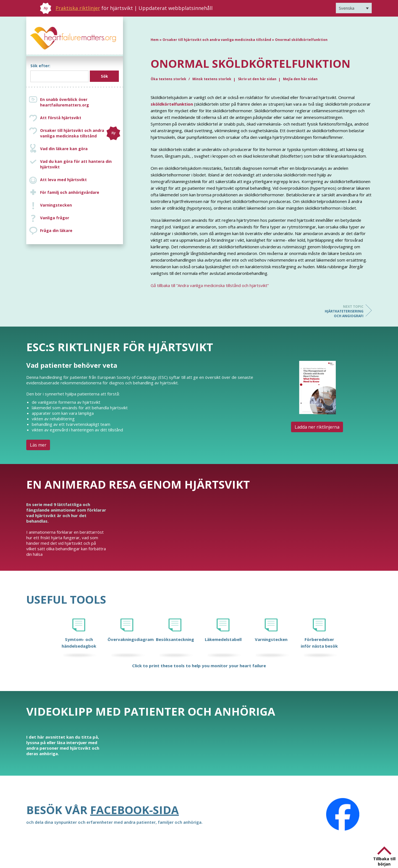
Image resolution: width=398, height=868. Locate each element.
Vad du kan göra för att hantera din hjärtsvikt (76, 164)
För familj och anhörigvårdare (70, 192)
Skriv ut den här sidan (257, 79)
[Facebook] (343, 814)
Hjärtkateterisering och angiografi (341, 311)
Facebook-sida (134, 810)
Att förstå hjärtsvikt (61, 118)
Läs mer (38, 445)
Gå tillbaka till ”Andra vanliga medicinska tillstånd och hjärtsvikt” (210, 285)
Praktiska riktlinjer (78, 8)
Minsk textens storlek (212, 79)
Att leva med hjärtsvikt (63, 180)
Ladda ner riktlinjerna (317, 427)
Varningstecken (56, 205)
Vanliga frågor (55, 218)
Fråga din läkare (56, 230)
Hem (155, 40)
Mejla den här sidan (300, 79)
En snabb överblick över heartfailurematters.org (65, 102)
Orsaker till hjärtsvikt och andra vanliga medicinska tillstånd (80, 133)
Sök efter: (40, 66)
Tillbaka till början (384, 861)
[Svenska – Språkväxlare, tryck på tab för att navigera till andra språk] (354, 8)
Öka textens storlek (169, 79)
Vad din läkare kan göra (64, 149)
